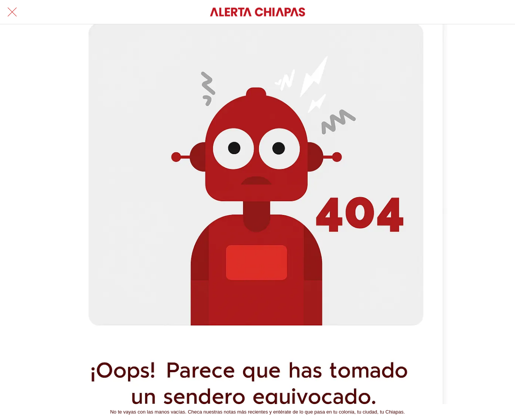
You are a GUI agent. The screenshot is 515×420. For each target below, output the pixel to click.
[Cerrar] (12, 12)
